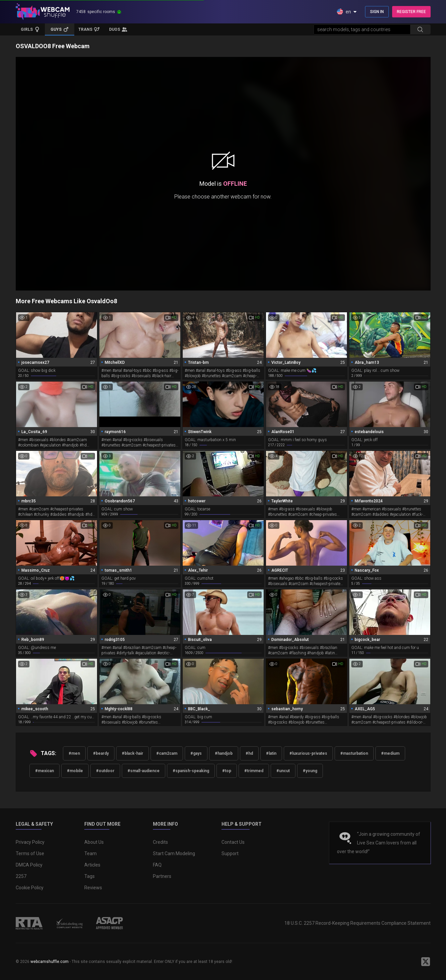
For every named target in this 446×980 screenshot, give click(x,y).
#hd (249, 753)
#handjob (224, 753)
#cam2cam (167, 753)
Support (230, 853)
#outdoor (105, 771)
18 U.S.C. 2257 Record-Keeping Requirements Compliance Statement (358, 923)
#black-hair (132, 753)
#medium (390, 753)
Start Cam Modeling (174, 853)
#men (74, 753)
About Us (94, 842)
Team (91, 853)
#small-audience (144, 771)
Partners (162, 876)
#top (227, 771)
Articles (92, 865)
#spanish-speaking (191, 771)
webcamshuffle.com (50, 962)
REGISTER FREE (411, 12)
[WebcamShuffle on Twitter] (426, 962)
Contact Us (233, 842)
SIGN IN (377, 12)
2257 (21, 876)
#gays (196, 753)
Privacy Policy (30, 842)
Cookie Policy (30, 888)
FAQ (157, 865)
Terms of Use (30, 853)
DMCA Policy (29, 865)
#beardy (101, 753)
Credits (160, 842)
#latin (271, 753)
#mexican (44, 771)
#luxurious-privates (308, 753)
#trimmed (254, 771)
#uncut (283, 771)
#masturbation (354, 753)
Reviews (93, 888)
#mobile (75, 771)
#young (310, 771)
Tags (90, 876)
